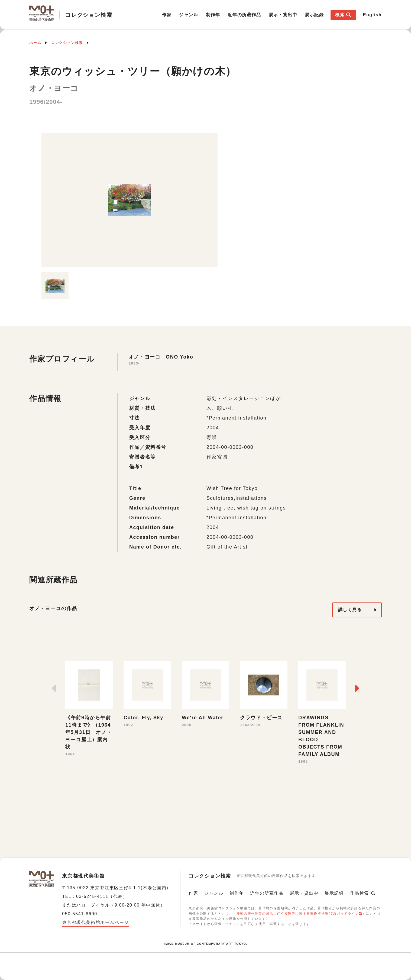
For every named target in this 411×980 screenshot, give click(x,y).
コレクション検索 (67, 43)
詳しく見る (350, 610)
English (372, 15)
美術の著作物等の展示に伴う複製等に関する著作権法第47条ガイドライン (298, 914)
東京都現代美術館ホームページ (95, 922)
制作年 (213, 15)
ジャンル (189, 15)
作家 (167, 15)
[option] (130, 200)
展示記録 (314, 15)
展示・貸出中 (283, 15)
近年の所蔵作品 (244, 15)
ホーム (35, 43)
